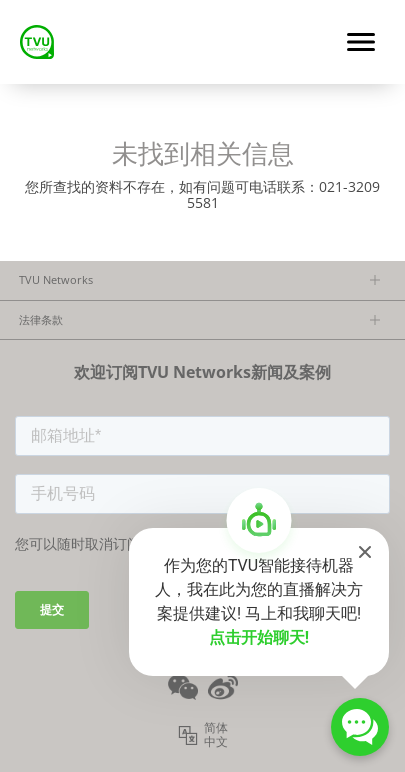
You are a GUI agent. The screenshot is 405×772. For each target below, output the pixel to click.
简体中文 (216, 735)
